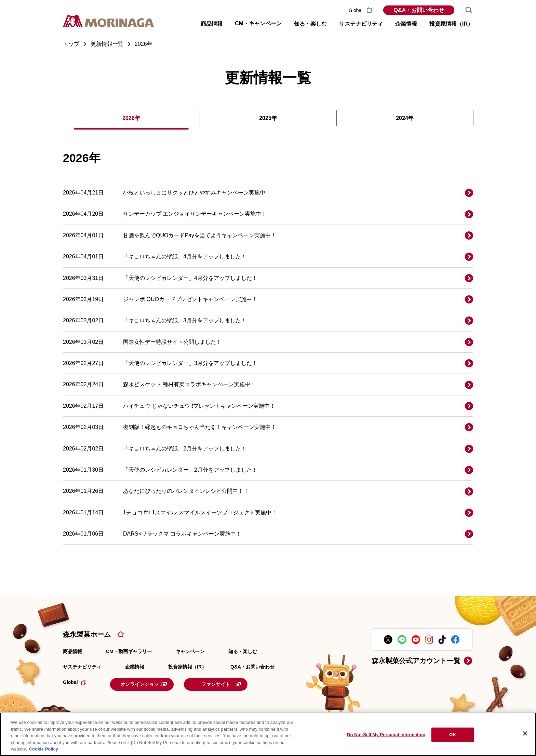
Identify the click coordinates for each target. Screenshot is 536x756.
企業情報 (135, 667)
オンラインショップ (152, 684)
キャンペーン (190, 651)
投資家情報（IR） (187, 667)
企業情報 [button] (406, 24)
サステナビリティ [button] (361, 24)
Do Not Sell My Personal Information (386, 735)
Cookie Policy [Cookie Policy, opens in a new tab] (44, 749)
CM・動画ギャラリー (129, 651)
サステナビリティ (82, 667)
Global (361, 10)
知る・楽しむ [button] (310, 24)
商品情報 (72, 651)
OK (453, 735)
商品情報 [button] (212, 24)
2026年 (131, 118)
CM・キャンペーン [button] (258, 23)
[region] (268, 734)
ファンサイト (242, 684)
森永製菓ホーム (87, 634)
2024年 (405, 118)
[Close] (525, 733)
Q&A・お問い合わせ (419, 10)
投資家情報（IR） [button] (451, 24)
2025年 (268, 118)
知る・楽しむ (243, 651)
